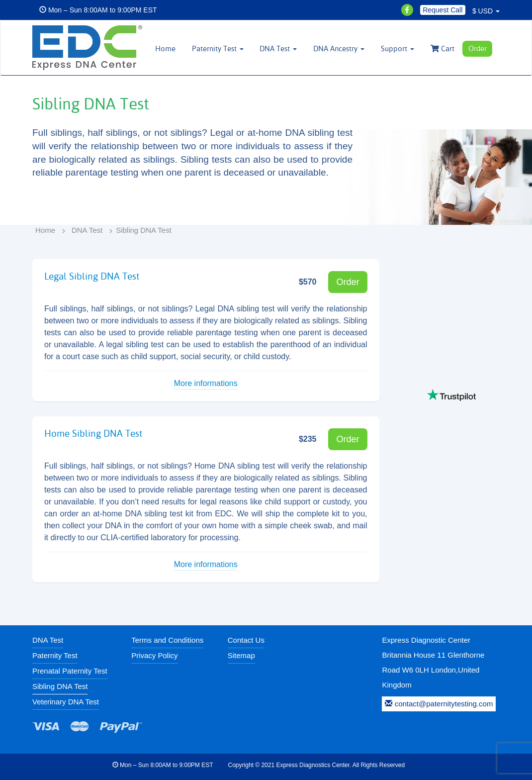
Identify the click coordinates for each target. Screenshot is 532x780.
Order (478, 49)
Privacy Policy (154, 655)
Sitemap (241, 655)
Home (165, 49)
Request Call (443, 10)
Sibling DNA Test (60, 686)
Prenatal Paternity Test (70, 671)
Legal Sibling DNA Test (92, 276)
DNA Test (87, 230)
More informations (206, 383)
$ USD (486, 11)
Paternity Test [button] (218, 49)
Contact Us (246, 640)
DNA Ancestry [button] (339, 49)
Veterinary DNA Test (66, 702)
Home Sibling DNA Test (93, 433)
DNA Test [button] (278, 49)
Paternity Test (55, 655)
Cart (443, 49)
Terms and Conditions (167, 640)
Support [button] (398, 49)
